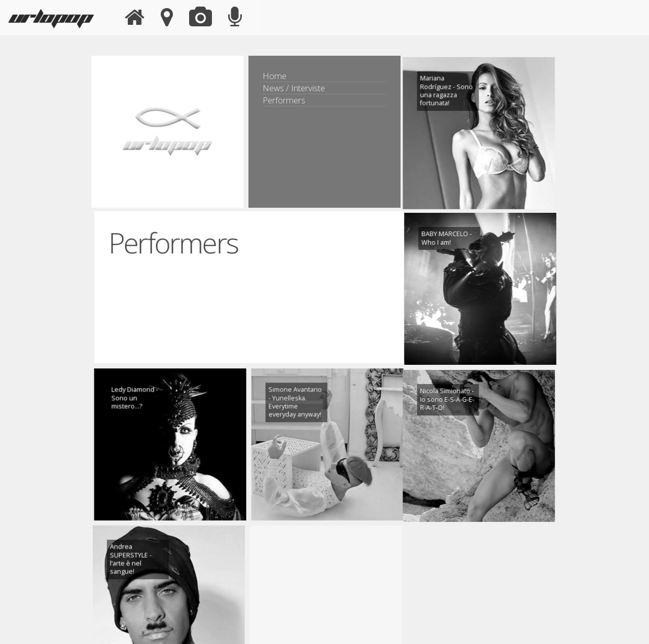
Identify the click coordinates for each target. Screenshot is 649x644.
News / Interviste (294, 88)
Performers (284, 100)
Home (275, 76)
